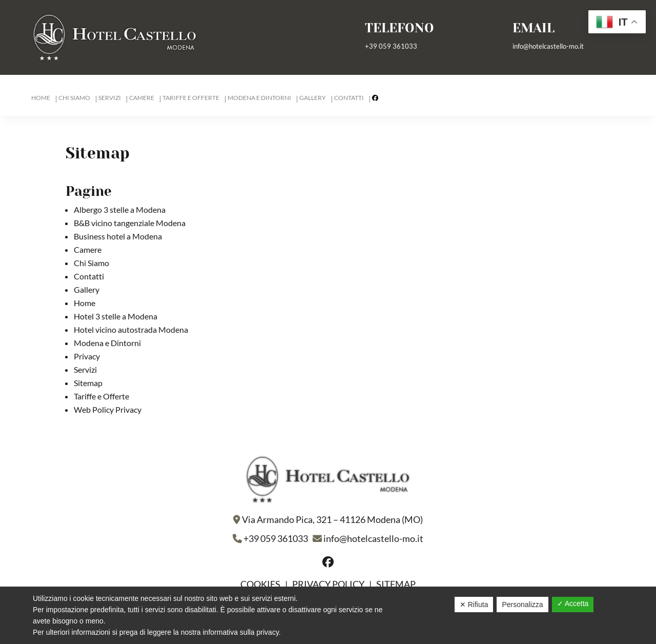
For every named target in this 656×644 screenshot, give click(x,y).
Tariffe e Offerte (191, 98)
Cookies (261, 584)
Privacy (87, 356)
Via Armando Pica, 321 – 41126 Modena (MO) (332, 519)
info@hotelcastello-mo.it (548, 46)
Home (41, 98)
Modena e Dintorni (259, 98)
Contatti (349, 98)
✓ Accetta (573, 603)
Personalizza (522, 605)
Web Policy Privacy (108, 409)
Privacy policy (328, 584)
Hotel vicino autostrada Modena (131, 329)
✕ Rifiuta (474, 605)
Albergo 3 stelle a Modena (120, 209)
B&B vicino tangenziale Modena (130, 223)
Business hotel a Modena (118, 236)
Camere (142, 98)
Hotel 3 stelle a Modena (116, 316)
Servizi (110, 98)
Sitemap (88, 383)
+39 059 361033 (391, 46)
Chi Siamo (74, 98)
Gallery (313, 98)
